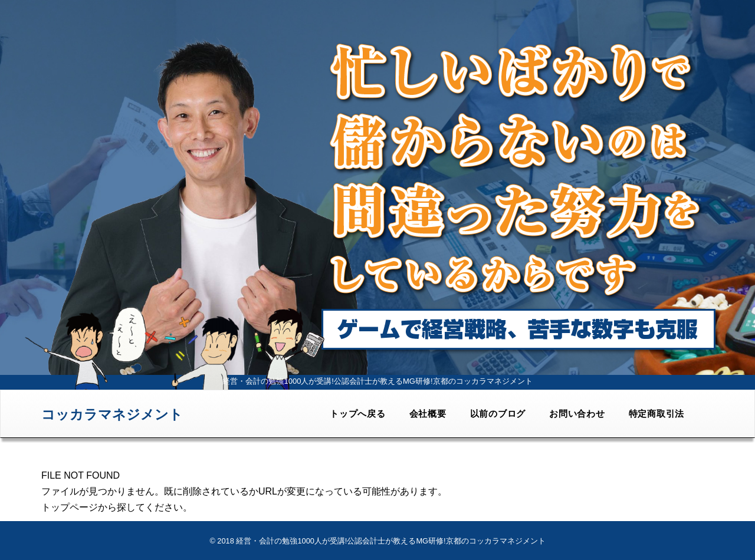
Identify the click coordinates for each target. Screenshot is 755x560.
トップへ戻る (358, 414)
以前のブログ (498, 414)
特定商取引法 (657, 414)
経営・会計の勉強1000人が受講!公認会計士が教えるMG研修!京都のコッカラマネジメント (390, 541)
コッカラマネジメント (112, 414)
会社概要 (428, 414)
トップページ (70, 507)
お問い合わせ (577, 414)
